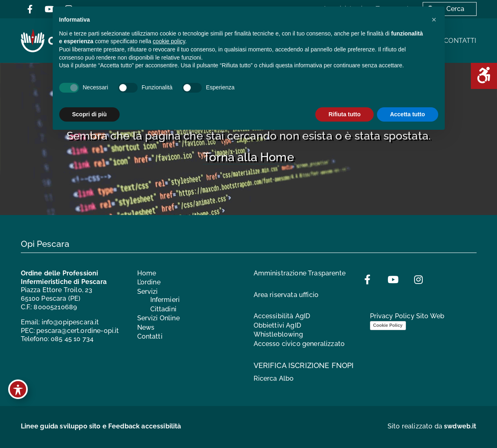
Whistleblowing (278, 334)
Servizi (148, 292)
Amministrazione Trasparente (300, 273)
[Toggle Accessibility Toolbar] (18, 389)
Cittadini (163, 309)
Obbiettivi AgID (277, 325)
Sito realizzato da (432, 426)
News (146, 327)
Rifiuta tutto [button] (344, 114)
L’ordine (149, 282)
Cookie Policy (388, 325)
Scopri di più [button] (90, 114)
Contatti (460, 41)
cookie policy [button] (169, 41)
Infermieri (165, 300)
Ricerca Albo (274, 378)
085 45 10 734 (72, 339)
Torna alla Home (248, 157)
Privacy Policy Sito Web (407, 316)
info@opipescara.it (70, 322)
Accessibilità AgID (282, 316)
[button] (434, 20)
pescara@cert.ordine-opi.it (78, 331)
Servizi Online (158, 318)
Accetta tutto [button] (408, 114)
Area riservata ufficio (286, 295)
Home (147, 273)
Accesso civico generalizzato (299, 344)
